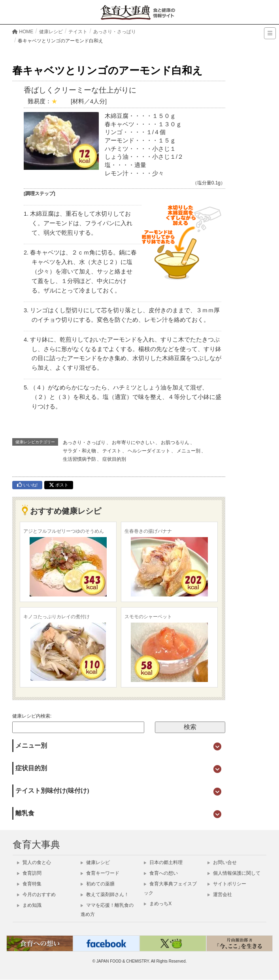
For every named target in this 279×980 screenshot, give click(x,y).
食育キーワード (100, 873)
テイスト (112, 451)
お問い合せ (222, 862)
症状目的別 (114, 459)
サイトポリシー (227, 884)
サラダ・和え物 (79, 451)
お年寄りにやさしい (133, 443)
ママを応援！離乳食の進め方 (107, 910)
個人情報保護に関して (234, 873)
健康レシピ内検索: (32, 716)
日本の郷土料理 (163, 862)
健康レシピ (95, 862)
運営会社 (220, 895)
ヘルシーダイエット (149, 451)
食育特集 (29, 884)
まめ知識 (29, 905)
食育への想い (161, 873)
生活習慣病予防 (79, 459)
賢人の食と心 (34, 862)
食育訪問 (29, 873)
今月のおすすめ (36, 895)
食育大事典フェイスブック (170, 888)
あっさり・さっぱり (84, 443)
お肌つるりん (175, 443)
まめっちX (158, 904)
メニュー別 (189, 451)
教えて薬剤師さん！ (105, 895)
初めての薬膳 (98, 884)
